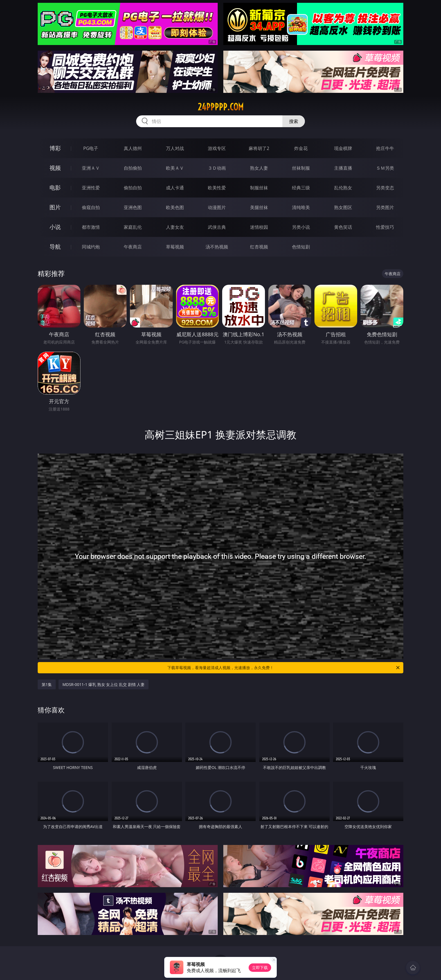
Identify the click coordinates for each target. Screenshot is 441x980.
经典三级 (301, 188)
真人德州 (133, 148)
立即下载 (260, 967)
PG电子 (91, 148)
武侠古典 (217, 227)
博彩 (55, 148)
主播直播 (343, 168)
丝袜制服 (301, 168)
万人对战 (175, 148)
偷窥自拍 (91, 207)
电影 (55, 188)
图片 (55, 207)
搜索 (294, 121)
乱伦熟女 (343, 188)
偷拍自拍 (133, 188)
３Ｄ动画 (217, 168)
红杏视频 (259, 247)
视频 (55, 168)
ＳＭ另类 (385, 168)
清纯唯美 (301, 207)
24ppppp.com (221, 107)
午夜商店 (133, 247)
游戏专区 (217, 148)
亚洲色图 (133, 207)
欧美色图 (175, 207)
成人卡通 (175, 188)
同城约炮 (91, 247)
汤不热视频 (217, 247)
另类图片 (385, 207)
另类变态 (385, 188)
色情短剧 (301, 247)
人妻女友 (175, 227)
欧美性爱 (217, 188)
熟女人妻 (259, 168)
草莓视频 (175, 247)
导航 (55, 247)
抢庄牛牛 (385, 148)
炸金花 (301, 148)
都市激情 (91, 227)
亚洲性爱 (91, 188)
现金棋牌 (343, 148)
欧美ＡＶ (175, 168)
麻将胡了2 (259, 148)
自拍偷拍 (133, 168)
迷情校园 (259, 227)
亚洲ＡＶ (91, 168)
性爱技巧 (385, 227)
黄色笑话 (343, 227)
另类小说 (301, 227)
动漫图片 (217, 207)
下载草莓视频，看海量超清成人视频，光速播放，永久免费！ (284, 668)
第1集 (47, 684)
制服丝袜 (259, 188)
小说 (55, 227)
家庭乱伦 (133, 227)
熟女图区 (343, 207)
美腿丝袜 (259, 207)
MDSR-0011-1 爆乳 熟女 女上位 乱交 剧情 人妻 (103, 684)
